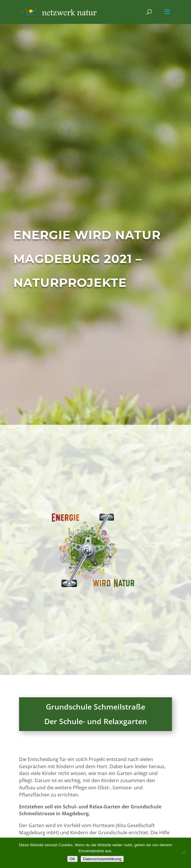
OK (72, 859)
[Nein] (184, 853)
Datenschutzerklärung (102, 859)
